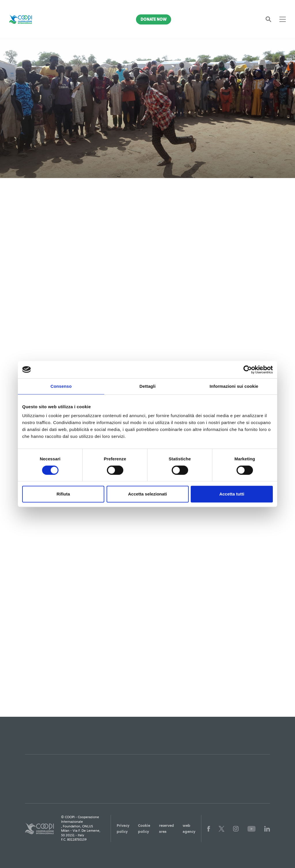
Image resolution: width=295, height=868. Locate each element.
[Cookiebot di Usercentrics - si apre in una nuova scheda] (248, 370)
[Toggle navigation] (283, 19)
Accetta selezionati (147, 494)
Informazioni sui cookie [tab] (234, 386)
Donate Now (154, 19)
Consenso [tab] (61, 386)
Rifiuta (63, 494)
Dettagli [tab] (147, 386)
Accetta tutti (232, 494)
